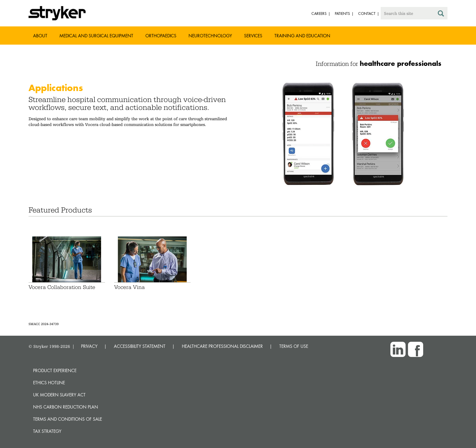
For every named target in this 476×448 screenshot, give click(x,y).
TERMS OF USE (294, 346)
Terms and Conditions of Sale (68, 419)
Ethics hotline (49, 383)
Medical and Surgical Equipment (96, 36)
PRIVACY (89, 346)
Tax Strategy (47, 431)
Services (253, 36)
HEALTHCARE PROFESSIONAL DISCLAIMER (222, 346)
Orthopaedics (161, 36)
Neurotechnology (210, 36)
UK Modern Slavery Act (59, 395)
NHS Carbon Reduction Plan (66, 407)
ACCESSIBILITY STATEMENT (140, 346)
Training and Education (302, 36)
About (40, 36)
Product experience (55, 370)
